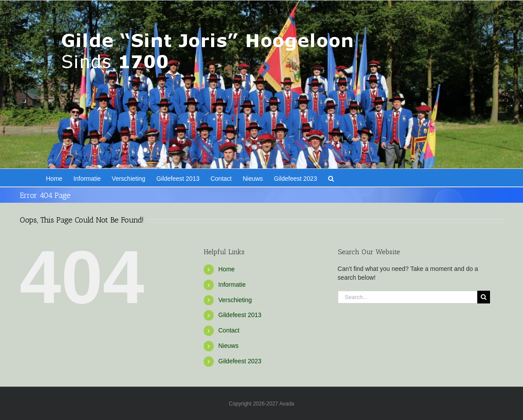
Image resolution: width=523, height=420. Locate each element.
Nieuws (228, 346)
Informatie (232, 285)
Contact (229, 330)
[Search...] (408, 297)
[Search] (484, 297)
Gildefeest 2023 (240, 361)
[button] (331, 178)
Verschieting (235, 300)
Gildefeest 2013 (240, 315)
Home (226, 269)
